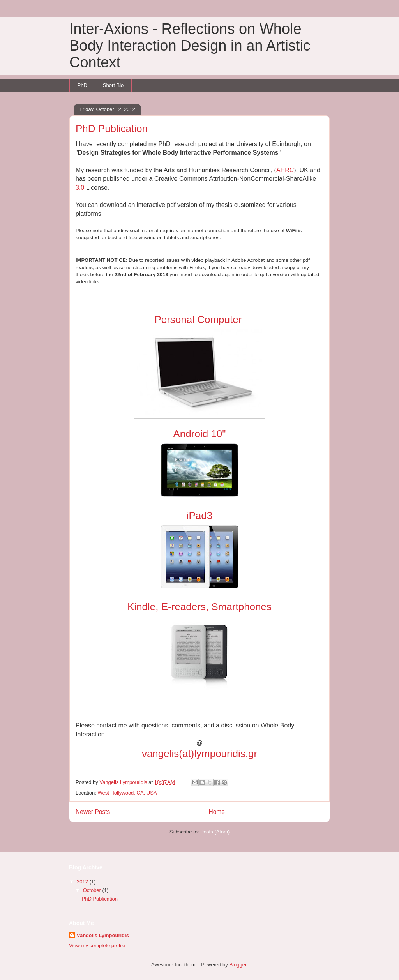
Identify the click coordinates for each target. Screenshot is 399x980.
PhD (82, 85)
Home (217, 812)
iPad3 (200, 516)
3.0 (81, 188)
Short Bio (113, 85)
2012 (83, 882)
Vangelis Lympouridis (103, 935)
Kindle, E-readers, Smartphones (199, 607)
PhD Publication (112, 129)
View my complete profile (97, 946)
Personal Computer (199, 320)
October (93, 890)
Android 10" (200, 434)
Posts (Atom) (215, 832)
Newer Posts (93, 812)
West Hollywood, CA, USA (127, 793)
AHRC (285, 170)
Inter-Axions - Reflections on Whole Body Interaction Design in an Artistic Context (190, 46)
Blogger (238, 965)
